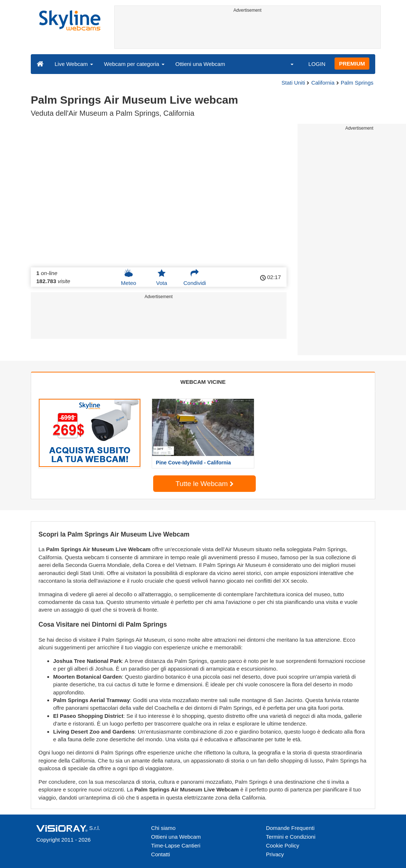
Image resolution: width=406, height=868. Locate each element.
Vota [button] (162, 277)
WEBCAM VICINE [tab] (203, 382)
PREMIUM (352, 64)
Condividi (195, 277)
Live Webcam (74, 64)
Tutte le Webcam (204, 484)
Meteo (129, 277)
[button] (287, 64)
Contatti (160, 854)
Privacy (275, 854)
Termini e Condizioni (291, 837)
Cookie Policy (283, 845)
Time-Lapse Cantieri (176, 845)
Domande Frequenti (290, 828)
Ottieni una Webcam (200, 64)
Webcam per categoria (134, 64)
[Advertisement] (248, 32)
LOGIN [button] (317, 64)
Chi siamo (163, 828)
